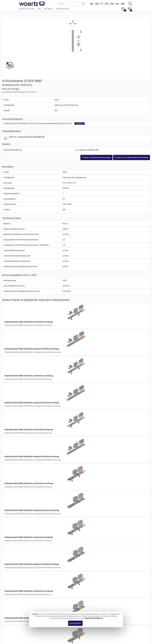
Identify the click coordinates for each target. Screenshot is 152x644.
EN (97, 4)
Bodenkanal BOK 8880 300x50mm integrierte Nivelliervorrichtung (95, 399)
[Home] (32, 4)
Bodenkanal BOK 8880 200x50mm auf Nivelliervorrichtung (92, 253)
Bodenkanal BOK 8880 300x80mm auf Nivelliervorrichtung (92, 461)
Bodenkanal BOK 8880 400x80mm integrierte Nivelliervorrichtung (95, 606)
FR (107, 4)
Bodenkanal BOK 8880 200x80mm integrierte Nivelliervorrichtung (95, 357)
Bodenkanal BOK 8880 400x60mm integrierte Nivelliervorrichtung (95, 565)
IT (102, 4)
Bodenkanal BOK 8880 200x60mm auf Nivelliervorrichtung (92, 295)
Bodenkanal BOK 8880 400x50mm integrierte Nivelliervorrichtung (95, 523)
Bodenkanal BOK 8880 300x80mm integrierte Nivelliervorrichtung (95, 482)
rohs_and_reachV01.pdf (119, 92)
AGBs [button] (75, 641)
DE (91, 4)
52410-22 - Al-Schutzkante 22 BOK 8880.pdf (102, 79)
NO (123, 4)
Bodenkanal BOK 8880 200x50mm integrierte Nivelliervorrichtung (95, 274)
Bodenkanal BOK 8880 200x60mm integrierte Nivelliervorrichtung (95, 316)
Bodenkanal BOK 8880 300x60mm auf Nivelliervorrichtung (92, 419)
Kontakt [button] (66, 641)
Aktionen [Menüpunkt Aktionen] (48, 10)
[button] (115, 99)
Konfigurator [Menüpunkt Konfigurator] (63, 10)
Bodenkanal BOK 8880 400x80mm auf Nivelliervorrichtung (92, 586)
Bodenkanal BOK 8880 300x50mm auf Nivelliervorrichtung (92, 378)
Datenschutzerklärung (94, 618)
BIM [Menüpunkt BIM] (39, 10)
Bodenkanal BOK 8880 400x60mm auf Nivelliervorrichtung (92, 544)
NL (117, 4)
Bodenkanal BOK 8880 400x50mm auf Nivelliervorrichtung (92, 503)
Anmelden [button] (130, 4)
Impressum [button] (54, 641)
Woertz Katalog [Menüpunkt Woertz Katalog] (27, 10)
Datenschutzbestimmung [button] (92, 641)
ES (112, 4)
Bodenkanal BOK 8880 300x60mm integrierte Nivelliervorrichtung (95, 440)
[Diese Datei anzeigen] (81, 80)
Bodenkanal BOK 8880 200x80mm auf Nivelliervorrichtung (92, 336)
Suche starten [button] (83, 4)
